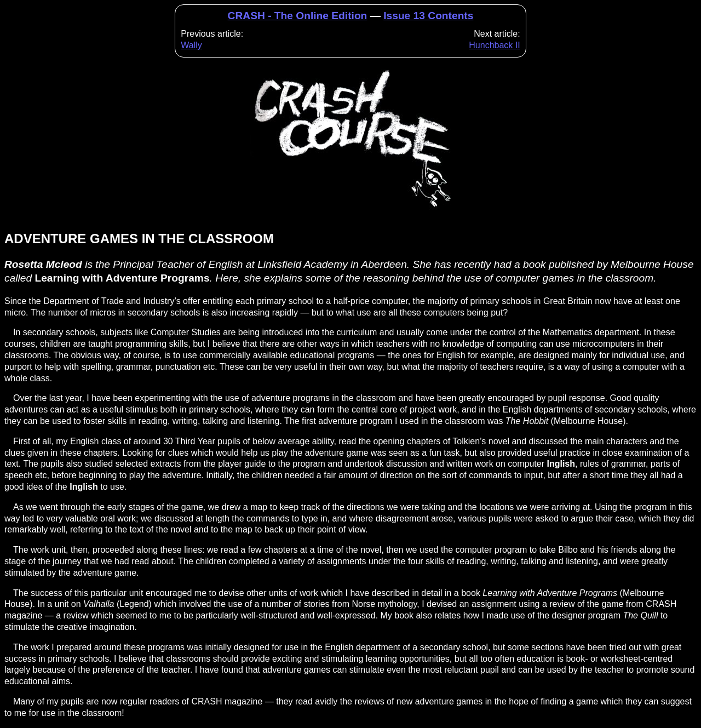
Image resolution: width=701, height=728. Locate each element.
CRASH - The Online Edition (298, 16)
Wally (191, 45)
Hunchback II (494, 45)
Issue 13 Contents (428, 16)
